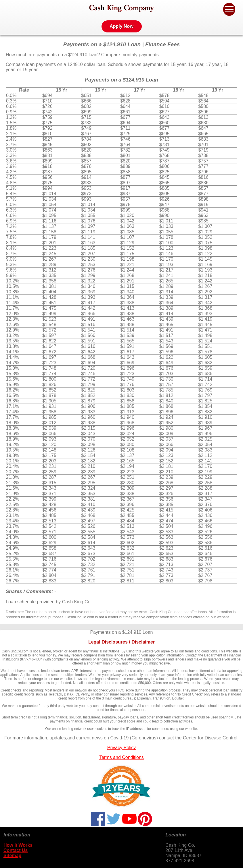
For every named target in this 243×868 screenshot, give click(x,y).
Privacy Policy (122, 748)
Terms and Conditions (121, 757)
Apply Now (121, 26)
